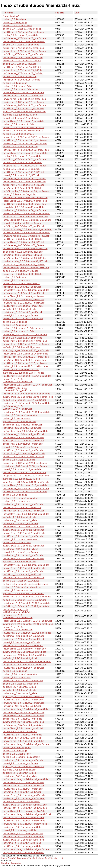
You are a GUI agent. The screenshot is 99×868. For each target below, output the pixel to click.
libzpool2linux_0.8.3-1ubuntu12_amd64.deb (24, 121)
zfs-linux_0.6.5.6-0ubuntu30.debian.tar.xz (23, 131)
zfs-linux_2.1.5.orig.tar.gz (15, 322)
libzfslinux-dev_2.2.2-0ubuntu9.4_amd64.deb (24, 655)
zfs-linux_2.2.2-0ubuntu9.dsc (17, 418)
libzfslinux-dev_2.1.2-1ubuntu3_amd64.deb (24, 293)
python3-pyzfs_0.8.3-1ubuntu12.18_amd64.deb (26, 482)
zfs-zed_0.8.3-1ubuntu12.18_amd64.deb (22, 469)
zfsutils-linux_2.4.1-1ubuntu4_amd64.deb (23, 760)
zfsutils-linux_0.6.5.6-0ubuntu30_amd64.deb (24, 210)
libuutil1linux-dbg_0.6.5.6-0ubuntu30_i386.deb (25, 249)
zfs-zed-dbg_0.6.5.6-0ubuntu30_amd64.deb (24, 207)
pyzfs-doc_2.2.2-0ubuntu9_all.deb (19, 422)
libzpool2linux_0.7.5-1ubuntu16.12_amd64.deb (25, 153)
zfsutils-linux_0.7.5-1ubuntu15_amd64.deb (23, 48)
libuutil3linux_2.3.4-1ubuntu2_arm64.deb (22, 735)
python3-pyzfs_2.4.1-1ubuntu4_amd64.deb (23, 767)
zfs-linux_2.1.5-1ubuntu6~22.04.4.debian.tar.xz (25, 366)
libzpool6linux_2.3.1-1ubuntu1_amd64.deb (23, 527)
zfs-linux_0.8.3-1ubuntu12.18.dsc (19, 460)
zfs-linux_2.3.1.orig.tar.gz (15, 495)
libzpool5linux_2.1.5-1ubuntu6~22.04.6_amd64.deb (27, 621)
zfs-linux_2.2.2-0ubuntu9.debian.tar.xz (21, 415)
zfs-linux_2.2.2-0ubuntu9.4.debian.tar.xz (22, 587)
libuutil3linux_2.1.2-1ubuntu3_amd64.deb (23, 306)
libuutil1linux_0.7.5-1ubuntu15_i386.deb (22, 67)
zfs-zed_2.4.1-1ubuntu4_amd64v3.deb (21, 802)
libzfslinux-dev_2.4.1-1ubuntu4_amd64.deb (24, 786)
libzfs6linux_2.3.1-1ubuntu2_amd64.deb (22, 574)
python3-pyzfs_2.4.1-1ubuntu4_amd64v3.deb (25, 805)
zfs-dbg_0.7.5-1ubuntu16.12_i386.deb (21, 169)
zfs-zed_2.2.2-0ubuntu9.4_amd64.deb (21, 642)
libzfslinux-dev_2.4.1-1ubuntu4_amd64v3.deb (25, 808)
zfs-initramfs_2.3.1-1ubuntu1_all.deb (20, 520)
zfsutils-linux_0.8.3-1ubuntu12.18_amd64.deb (25, 463)
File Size (60, 13)
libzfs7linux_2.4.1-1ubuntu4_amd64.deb (22, 792)
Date (77, 13)
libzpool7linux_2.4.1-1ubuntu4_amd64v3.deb (24, 811)
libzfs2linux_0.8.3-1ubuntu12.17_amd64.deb (24, 360)
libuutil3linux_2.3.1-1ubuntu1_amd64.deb (23, 536)
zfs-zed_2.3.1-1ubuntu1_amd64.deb (20, 523)
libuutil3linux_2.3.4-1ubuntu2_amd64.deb (23, 700)
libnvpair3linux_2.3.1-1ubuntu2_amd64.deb (24, 568)
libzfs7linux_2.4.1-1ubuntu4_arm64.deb (22, 843)
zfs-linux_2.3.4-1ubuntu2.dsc (17, 677)
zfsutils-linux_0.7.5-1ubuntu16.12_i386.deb (23, 185)
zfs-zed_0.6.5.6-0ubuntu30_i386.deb (20, 271)
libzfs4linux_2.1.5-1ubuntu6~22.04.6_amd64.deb (26, 606)
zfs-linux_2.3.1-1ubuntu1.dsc (17, 501)
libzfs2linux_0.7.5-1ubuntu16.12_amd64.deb (24, 159)
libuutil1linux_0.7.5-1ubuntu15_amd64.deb (23, 32)
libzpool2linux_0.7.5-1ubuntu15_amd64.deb (24, 42)
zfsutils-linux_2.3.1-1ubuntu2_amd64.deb (23, 555)
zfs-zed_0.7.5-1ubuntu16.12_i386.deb (21, 175)
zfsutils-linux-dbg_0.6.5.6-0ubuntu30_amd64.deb (26, 213)
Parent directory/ (11, 16)
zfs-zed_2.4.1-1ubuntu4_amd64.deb (20, 763)
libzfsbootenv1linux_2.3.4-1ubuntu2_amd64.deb (26, 709)
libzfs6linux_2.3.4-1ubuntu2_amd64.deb (22, 706)
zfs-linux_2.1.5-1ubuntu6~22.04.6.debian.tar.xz (25, 584)
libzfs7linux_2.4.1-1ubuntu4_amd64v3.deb (23, 818)
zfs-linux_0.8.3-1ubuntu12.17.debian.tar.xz (23, 328)
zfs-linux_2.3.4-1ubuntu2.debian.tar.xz (21, 674)
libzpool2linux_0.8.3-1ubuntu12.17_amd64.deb (25, 354)
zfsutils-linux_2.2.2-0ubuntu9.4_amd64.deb (24, 639)
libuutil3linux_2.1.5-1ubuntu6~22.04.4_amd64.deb (27, 376)
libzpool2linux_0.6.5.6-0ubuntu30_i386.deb (23, 242)
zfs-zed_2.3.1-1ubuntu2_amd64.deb (20, 552)
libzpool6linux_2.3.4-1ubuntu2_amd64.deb (23, 716)
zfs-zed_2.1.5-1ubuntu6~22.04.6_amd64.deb (24, 600)
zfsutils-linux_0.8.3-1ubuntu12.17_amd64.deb (25, 341)
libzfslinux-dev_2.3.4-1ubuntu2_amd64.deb (24, 712)
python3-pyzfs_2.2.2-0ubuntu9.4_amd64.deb (24, 652)
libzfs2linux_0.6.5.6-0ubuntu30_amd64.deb (24, 226)
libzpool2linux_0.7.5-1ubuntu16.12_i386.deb (24, 182)
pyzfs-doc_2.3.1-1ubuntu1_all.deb (19, 517)
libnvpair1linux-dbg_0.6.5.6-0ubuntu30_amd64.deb (27, 229)
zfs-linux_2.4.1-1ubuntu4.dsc (17, 754)
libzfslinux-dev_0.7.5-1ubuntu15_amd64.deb (24, 38)
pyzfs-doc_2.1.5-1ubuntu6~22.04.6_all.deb (23, 594)
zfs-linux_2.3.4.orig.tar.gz (15, 671)
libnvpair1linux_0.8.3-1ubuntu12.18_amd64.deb (26, 476)
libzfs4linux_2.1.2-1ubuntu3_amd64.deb (22, 287)
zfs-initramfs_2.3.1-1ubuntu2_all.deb (20, 549)
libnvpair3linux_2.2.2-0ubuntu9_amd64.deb (24, 453)
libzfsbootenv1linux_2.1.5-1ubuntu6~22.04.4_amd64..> (17, 389)
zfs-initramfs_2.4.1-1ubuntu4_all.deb (20, 776)
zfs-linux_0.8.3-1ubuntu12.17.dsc (19, 331)
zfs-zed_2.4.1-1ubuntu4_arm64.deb (20, 830)
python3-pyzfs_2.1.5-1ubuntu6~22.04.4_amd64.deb (28, 397)
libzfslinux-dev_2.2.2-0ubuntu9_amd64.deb (24, 434)
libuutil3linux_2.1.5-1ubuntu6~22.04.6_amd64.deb (27, 633)
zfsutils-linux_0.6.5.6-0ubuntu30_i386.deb (23, 274)
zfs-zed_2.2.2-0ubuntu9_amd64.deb (20, 447)
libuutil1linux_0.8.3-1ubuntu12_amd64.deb (23, 108)
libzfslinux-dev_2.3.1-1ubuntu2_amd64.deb (24, 578)
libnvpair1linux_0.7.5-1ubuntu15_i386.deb (23, 70)
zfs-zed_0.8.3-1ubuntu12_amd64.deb (21, 118)
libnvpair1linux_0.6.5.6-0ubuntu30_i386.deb (24, 264)
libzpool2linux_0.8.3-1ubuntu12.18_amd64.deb (25, 485)
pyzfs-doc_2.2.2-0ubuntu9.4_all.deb (20, 658)
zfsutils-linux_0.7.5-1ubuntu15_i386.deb (22, 61)
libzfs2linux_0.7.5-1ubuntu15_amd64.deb (23, 54)
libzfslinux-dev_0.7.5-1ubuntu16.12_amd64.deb (26, 150)
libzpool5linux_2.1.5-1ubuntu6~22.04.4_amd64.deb (27, 385)
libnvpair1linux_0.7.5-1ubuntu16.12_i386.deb (24, 166)
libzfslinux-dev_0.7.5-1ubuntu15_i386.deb (23, 73)
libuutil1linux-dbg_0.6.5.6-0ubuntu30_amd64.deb (26, 233)
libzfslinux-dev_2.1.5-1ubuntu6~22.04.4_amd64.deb (18, 408)
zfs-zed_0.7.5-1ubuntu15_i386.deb (19, 77)
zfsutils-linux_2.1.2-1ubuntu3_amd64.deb (23, 319)
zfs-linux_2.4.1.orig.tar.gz (15, 751)
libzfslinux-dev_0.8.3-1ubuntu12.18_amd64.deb (26, 488)
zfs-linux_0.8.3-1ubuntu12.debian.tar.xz (22, 89)
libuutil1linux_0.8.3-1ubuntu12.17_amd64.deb (25, 363)
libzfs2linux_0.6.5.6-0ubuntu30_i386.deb (22, 255)
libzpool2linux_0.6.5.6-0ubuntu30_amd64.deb (25, 201)
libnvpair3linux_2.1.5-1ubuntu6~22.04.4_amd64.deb (18, 380)
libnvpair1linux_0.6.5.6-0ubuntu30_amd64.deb (25, 217)
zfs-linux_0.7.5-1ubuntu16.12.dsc (19, 124)
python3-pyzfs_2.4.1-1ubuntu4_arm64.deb (23, 840)
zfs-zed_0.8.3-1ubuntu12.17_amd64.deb (22, 338)
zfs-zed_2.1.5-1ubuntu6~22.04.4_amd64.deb (24, 400)
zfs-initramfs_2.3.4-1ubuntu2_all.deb (20, 693)
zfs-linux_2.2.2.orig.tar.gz (15, 325)
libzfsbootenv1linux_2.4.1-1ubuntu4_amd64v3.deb (27, 814)
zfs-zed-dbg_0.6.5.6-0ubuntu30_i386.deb (23, 252)
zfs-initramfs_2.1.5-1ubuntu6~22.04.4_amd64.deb (27, 412)
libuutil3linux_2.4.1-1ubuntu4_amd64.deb (23, 789)
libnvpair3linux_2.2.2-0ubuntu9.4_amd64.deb (24, 665)
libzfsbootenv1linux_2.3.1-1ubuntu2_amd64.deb (26, 565)
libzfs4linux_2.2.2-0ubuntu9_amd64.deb (22, 428)
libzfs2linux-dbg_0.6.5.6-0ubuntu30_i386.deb (24, 258)
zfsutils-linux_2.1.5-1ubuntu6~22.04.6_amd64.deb (27, 597)
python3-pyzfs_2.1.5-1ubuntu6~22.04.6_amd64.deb (28, 624)
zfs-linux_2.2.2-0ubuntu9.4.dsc (18, 590)
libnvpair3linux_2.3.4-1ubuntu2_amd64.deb (24, 703)
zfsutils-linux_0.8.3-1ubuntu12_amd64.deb (23, 102)
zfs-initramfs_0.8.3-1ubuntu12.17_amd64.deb (25, 334)
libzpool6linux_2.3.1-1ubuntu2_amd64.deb (23, 559)
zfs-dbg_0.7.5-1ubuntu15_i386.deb (20, 64)
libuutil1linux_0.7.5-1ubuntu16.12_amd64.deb (25, 140)
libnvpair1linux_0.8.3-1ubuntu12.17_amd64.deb (26, 344)
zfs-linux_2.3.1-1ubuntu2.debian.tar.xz (21, 539)
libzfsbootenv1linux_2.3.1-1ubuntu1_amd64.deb (26, 514)
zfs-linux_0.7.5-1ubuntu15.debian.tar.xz (22, 29)
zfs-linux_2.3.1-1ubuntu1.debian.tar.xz (21, 498)
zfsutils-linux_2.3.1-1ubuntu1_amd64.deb (23, 504)
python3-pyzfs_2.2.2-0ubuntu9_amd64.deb (23, 441)
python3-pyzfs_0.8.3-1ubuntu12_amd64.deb (24, 112)
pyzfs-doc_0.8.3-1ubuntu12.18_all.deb (21, 479)
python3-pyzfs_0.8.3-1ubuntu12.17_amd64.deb (26, 350)
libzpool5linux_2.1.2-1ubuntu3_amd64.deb (23, 296)
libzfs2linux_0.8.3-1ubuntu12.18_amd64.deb (24, 473)
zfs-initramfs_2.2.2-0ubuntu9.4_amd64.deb (23, 636)
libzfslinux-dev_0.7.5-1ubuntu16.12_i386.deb (24, 178)
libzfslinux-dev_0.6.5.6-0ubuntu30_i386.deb (24, 245)
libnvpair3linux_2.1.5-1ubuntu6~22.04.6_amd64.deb (18, 628)
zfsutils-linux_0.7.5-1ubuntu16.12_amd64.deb (25, 143)
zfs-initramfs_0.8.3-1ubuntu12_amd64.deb (23, 92)
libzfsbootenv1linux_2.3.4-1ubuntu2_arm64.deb (26, 744)
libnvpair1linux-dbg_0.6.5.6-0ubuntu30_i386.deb (26, 236)
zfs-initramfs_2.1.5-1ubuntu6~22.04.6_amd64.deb (27, 603)
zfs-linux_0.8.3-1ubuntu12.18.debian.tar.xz (23, 457)
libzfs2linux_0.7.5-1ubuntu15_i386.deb (21, 80)
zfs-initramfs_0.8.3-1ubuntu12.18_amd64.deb (25, 466)
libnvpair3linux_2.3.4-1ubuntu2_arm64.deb (23, 741)
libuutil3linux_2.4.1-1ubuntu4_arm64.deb (22, 846)
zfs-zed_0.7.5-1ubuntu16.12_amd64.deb (22, 163)
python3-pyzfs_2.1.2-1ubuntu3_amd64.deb (23, 299)
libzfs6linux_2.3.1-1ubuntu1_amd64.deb (22, 508)
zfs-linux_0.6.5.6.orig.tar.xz (16, 19)
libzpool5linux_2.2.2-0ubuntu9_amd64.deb (23, 438)
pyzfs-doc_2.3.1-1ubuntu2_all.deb (19, 562)
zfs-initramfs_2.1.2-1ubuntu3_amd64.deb (23, 312)
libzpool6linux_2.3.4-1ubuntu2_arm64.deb (23, 728)
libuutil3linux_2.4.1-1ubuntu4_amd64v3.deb (24, 821)
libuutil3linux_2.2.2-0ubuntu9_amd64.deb (23, 450)
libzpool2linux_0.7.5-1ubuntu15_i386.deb (23, 57)
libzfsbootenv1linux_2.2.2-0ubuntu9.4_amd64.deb (27, 662)
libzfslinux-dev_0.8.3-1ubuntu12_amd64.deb (24, 105)
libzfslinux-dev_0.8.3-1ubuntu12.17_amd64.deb (26, 357)
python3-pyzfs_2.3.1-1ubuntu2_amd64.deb (23, 546)
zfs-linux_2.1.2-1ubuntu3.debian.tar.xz (21, 284)
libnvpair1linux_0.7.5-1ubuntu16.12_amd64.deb (26, 137)
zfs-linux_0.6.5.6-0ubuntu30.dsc (18, 134)
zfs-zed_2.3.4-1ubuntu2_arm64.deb (20, 732)
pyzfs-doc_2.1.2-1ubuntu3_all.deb (19, 309)
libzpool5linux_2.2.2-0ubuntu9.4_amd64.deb (24, 649)
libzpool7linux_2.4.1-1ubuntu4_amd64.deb (23, 783)
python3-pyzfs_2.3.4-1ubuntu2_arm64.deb (23, 722)
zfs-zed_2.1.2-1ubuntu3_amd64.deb (20, 315)
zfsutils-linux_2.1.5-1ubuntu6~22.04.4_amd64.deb (27, 403)
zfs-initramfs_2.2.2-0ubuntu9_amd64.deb (23, 425)
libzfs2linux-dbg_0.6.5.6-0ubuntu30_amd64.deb (26, 191)
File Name (8, 13)
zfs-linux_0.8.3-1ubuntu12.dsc (17, 86)
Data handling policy (11, 863)
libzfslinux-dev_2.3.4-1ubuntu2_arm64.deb (23, 725)
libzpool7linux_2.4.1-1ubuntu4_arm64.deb (23, 833)
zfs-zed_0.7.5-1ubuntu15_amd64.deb (21, 45)
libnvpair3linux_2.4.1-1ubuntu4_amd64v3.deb (25, 824)
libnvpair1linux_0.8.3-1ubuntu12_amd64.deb (24, 99)
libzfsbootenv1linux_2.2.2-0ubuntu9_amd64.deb (26, 431)
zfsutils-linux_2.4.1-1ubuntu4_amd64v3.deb (24, 798)
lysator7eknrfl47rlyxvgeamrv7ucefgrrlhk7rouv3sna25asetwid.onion (33, 858)
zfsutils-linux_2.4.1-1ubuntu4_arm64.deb (22, 827)
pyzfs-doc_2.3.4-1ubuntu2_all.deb (19, 690)
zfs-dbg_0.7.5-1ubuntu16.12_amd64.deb (22, 156)
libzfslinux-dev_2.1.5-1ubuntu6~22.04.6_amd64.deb (18, 616)
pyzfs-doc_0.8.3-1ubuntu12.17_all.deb (21, 347)
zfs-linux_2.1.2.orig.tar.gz (15, 277)
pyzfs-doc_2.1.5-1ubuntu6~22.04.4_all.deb (23, 373)
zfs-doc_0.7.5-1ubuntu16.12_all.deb (20, 147)
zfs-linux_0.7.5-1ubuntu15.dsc (17, 26)
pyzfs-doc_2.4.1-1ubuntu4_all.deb (19, 770)
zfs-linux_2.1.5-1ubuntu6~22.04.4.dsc (21, 370)
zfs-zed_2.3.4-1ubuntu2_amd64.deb (20, 684)
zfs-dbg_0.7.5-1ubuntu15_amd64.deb (21, 35)
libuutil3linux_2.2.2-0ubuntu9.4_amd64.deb (24, 668)
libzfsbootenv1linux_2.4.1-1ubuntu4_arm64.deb (26, 849)
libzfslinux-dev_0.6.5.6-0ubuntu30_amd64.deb (25, 198)
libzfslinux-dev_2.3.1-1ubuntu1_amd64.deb (24, 511)
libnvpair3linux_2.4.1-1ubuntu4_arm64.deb (23, 853)
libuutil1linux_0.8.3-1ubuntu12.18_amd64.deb (25, 492)
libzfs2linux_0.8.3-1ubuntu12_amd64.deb (23, 96)
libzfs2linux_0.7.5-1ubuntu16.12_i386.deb (23, 188)
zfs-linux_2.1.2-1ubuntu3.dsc (17, 280)
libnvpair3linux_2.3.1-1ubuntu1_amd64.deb (24, 533)
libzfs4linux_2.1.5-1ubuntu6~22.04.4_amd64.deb (26, 394)
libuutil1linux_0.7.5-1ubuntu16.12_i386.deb (23, 172)
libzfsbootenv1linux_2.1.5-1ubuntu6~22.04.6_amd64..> (17, 611)
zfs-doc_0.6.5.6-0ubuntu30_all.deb (19, 194)
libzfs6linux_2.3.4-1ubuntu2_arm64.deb (22, 738)
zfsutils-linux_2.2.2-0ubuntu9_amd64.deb (23, 444)
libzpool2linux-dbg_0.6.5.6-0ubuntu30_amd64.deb (27, 220)
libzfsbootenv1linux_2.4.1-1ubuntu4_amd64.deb (26, 779)
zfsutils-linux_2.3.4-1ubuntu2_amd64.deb (23, 681)
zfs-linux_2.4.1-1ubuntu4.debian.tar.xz (21, 757)
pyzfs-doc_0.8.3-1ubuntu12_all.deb (20, 115)
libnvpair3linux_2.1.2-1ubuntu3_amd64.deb (24, 303)
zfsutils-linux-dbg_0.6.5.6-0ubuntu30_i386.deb (25, 261)
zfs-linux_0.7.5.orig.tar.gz (15, 22)
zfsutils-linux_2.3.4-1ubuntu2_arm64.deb (22, 719)
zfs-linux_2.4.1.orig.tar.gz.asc (17, 747)
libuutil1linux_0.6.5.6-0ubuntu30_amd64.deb (24, 204)
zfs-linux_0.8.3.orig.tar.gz (15, 83)
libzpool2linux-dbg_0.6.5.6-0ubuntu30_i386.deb (26, 268)
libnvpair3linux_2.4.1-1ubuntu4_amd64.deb (24, 795)
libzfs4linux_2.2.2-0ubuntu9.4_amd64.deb (23, 646)
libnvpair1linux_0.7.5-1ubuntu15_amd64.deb (24, 51)
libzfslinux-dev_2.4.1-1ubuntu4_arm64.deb (23, 837)
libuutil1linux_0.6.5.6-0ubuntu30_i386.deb (23, 239)
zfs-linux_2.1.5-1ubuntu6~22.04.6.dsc (21, 581)
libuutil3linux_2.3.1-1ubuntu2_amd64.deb (23, 571)
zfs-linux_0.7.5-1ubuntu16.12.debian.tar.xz (23, 128)
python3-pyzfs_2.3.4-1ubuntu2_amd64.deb (23, 697)
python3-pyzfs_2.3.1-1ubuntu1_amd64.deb (23, 530)
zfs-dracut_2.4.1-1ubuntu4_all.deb (19, 773)
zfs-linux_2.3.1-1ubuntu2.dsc (17, 543)
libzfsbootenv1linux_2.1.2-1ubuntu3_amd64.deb (26, 290)
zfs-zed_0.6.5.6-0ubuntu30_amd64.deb (22, 223)
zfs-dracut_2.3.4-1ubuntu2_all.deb (19, 687)
